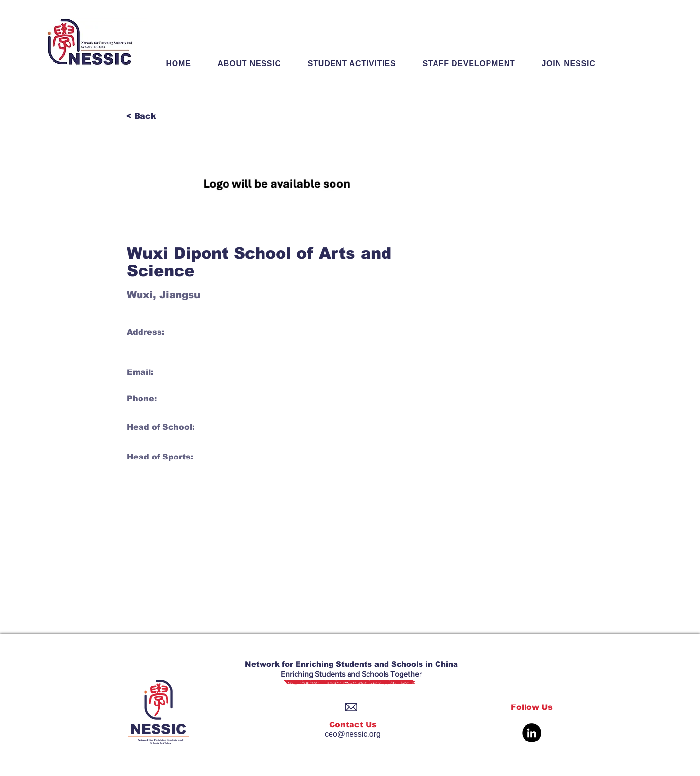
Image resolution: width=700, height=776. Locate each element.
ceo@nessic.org (353, 734)
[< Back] (146, 116)
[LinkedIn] (532, 733)
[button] (249, 64)
